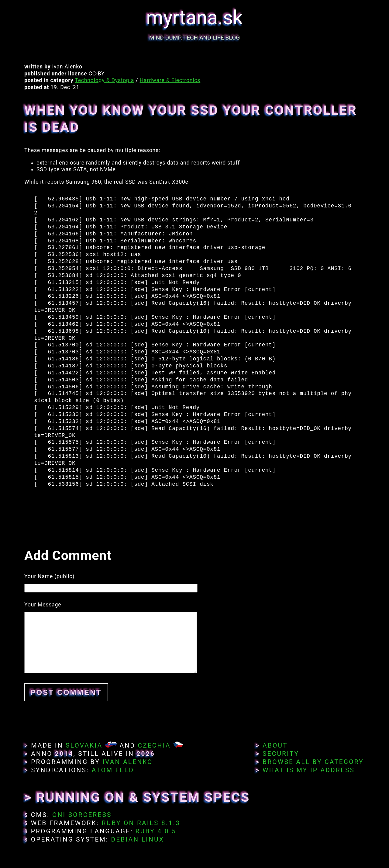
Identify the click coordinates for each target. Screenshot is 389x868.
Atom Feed (113, 770)
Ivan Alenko (127, 762)
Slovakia (84, 745)
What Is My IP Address (309, 770)
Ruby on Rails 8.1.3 (141, 823)
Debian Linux (137, 839)
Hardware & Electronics (170, 80)
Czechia (154, 745)
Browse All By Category (313, 762)
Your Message (43, 605)
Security (281, 754)
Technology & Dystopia (104, 80)
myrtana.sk (194, 18)
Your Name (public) (49, 576)
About (275, 745)
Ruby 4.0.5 (156, 831)
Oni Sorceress (82, 815)
